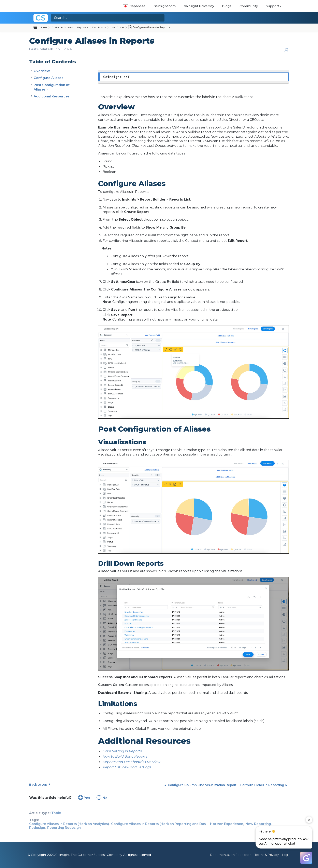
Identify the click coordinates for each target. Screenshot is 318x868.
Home (44, 27)
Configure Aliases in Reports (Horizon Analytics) (69, 824)
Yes (87, 798)
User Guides (118, 27)
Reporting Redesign (64, 828)
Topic (56, 813)
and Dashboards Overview (138, 762)
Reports (109, 762)
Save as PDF (286, 50)
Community (249, 6)
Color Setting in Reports (122, 751)
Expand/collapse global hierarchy (38, 28)
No (105, 798)
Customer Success (62, 27)
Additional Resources (52, 96)
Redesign (37, 828)
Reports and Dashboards (92, 27)
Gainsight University (199, 6)
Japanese (134, 6)
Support (272, 6)
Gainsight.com (165, 6)
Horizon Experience (227, 824)
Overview (42, 71)
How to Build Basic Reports (125, 756)
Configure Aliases (48, 78)
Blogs (227, 6)
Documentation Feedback (231, 855)
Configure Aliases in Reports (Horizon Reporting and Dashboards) (166, 824)
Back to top (38, 784)
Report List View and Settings (127, 767)
